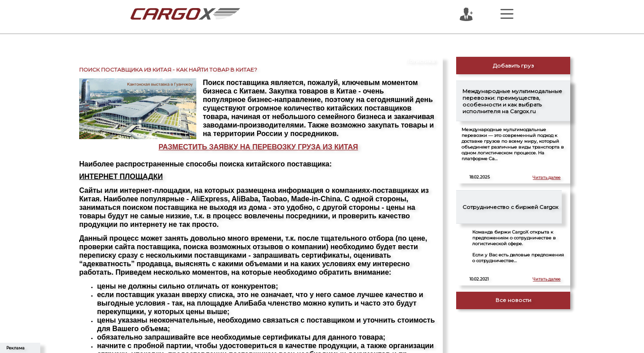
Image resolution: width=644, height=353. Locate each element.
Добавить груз (513, 66)
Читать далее (547, 177)
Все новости (513, 300)
